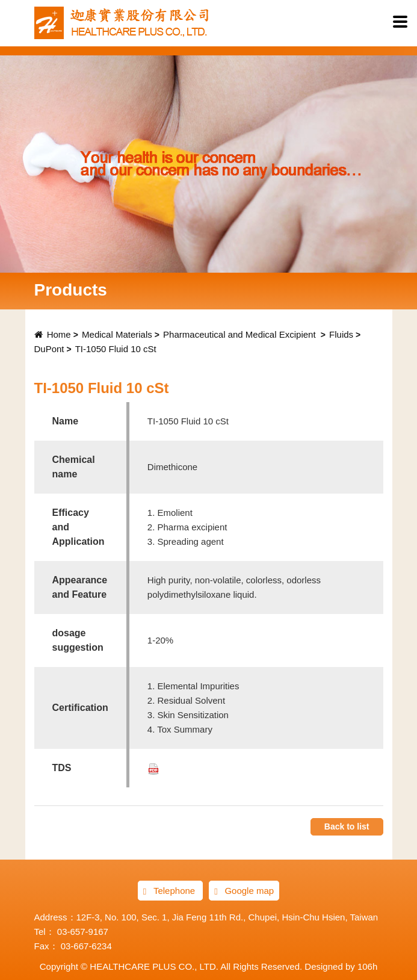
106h (367, 966)
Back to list (347, 826)
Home (53, 334)
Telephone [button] (170, 891)
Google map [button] (244, 891)
